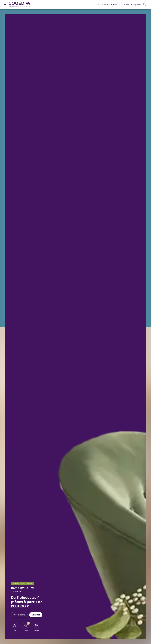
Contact (36, 615)
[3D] (15, 626)
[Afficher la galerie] (101, 327)
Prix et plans (19, 615)
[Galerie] (26, 626)
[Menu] (5, 4)
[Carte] (36, 626)
